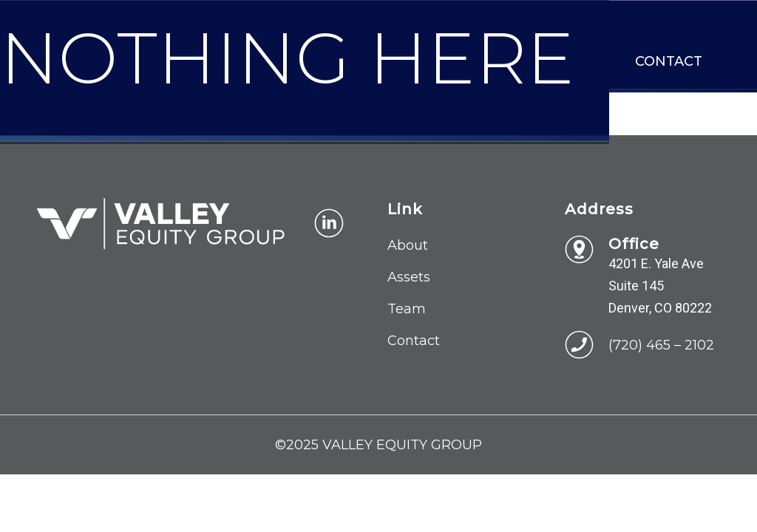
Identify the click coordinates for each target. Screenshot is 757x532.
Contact (669, 61)
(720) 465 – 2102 (661, 345)
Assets (409, 277)
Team (407, 309)
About (408, 245)
